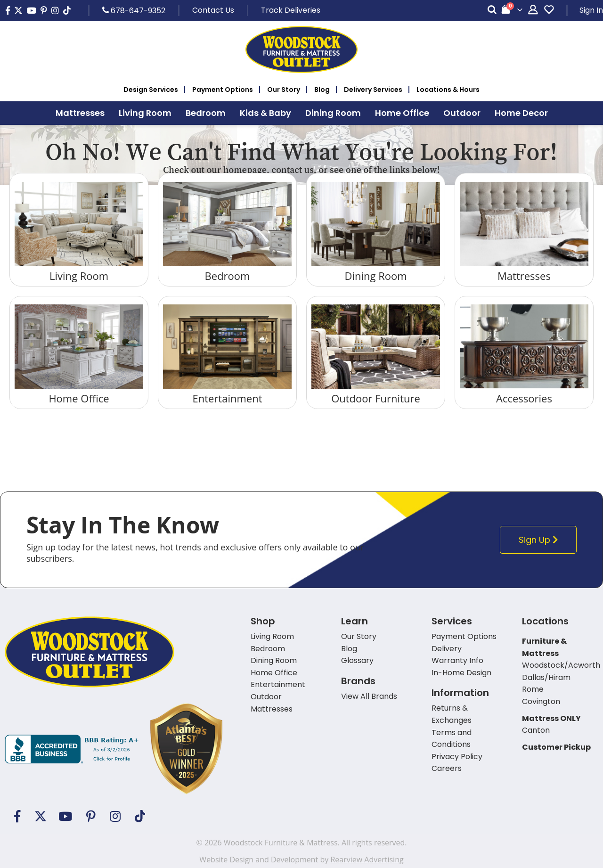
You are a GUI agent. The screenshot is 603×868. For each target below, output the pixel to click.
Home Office (79, 398)
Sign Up (541, 540)
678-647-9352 (134, 10)
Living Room (79, 276)
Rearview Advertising (367, 860)
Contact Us (213, 10)
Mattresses (524, 276)
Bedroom (228, 276)
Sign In (591, 10)
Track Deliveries (291, 10)
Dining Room (375, 276)
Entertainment (227, 398)
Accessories (524, 398)
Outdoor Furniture (376, 398)
